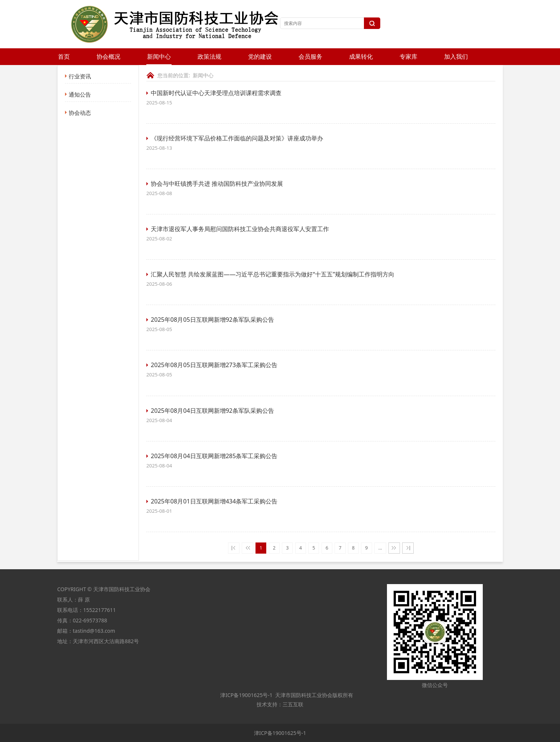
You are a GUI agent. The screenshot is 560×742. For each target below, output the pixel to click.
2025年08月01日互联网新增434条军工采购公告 (214, 501)
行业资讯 (80, 76)
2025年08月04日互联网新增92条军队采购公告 (212, 411)
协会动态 (80, 113)
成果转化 (361, 56)
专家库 (408, 56)
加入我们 (456, 56)
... (380, 548)
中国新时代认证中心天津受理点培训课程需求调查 (216, 93)
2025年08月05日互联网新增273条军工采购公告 (214, 365)
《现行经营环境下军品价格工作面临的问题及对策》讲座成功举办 (237, 138)
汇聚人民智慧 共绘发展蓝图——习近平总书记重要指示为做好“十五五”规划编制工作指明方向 (273, 274)
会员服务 (310, 56)
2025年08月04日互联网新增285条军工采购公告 (214, 456)
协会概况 (108, 56)
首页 (64, 56)
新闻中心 (159, 56)
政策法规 (209, 56)
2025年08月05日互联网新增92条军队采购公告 (212, 320)
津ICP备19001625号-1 (246, 695)
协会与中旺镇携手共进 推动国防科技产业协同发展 (217, 184)
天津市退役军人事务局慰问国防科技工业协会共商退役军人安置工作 (240, 229)
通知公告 (80, 94)
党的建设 (260, 56)
